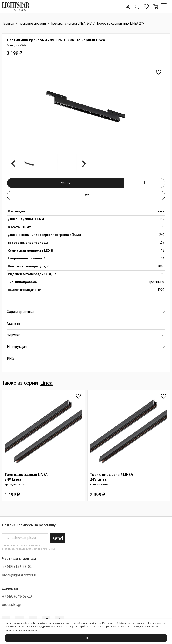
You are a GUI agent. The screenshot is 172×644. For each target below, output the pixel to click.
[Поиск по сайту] (137, 7)
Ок (86, 638)
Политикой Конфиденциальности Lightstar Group (29, 549)
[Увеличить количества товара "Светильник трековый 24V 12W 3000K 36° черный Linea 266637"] (161, 183)
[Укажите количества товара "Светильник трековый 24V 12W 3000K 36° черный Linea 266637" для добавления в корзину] (144, 183)
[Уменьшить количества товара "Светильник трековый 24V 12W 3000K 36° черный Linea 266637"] (128, 183)
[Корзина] (156, 7)
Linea (160, 211)
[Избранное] (146, 7)
